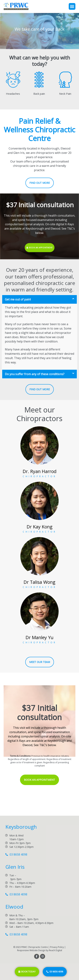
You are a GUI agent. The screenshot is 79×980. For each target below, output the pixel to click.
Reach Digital (55, 950)
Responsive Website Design (31, 950)
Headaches (13, 94)
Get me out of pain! (18, 299)
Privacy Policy (57, 947)
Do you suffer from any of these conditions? (35, 374)
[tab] (39, 299)
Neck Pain (65, 94)
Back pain (39, 94)
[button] (72, 6)
